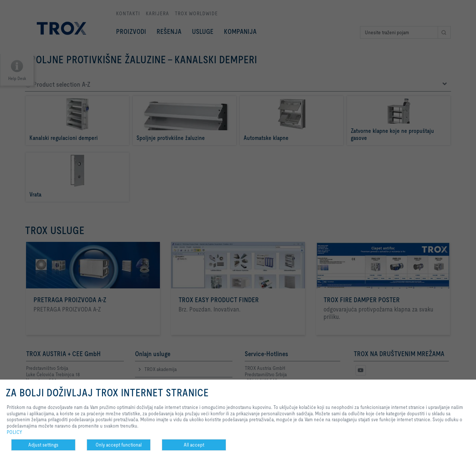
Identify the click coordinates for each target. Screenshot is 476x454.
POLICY (15, 432)
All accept (194, 445)
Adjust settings (43, 445)
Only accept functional (119, 445)
